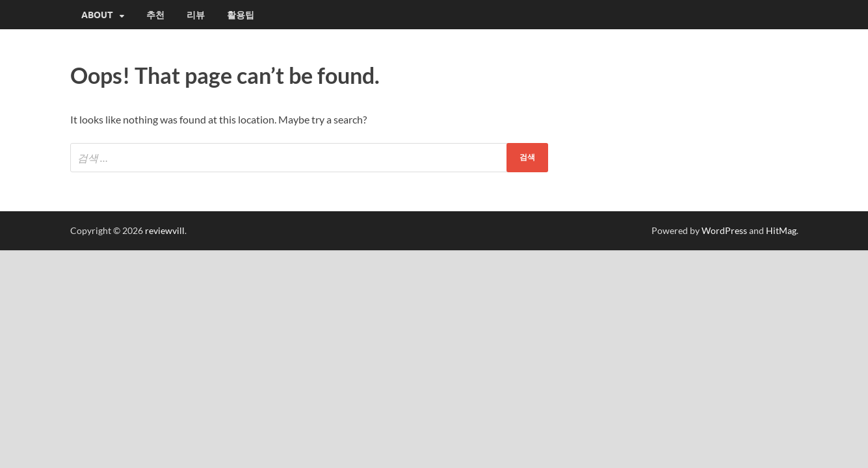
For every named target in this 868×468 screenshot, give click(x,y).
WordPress (724, 230)
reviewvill (165, 230)
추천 (155, 15)
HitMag (781, 230)
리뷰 (196, 15)
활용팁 (241, 15)
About (97, 15)
